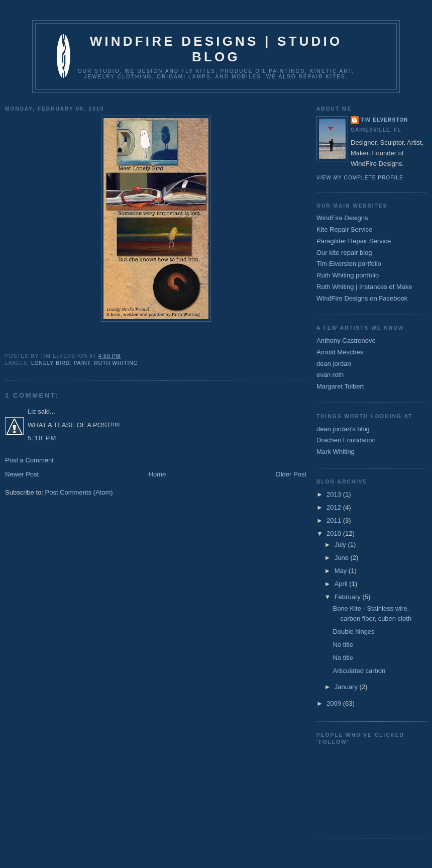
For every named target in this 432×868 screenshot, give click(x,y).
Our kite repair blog (344, 253)
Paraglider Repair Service (354, 241)
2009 (335, 703)
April (342, 584)
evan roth (330, 375)
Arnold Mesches (340, 352)
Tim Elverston (384, 120)
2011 (335, 520)
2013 (335, 494)
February (349, 597)
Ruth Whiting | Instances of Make (364, 287)
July (341, 545)
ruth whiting (116, 363)
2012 (335, 507)
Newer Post (22, 474)
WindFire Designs (342, 218)
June (343, 558)
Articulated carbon (359, 671)
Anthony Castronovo (346, 341)
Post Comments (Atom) (79, 492)
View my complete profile (360, 178)
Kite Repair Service (344, 229)
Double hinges (353, 632)
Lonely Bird (50, 363)
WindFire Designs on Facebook (362, 298)
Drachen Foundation (346, 440)
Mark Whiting (336, 452)
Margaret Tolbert (340, 386)
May (342, 571)
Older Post (291, 474)
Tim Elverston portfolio (349, 264)
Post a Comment (29, 460)
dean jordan (334, 364)
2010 (335, 534)
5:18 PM (42, 438)
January (347, 687)
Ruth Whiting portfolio (348, 275)
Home (157, 474)
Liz (32, 411)
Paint (82, 363)
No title (343, 645)
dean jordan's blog (343, 429)
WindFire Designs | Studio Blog (216, 49)
